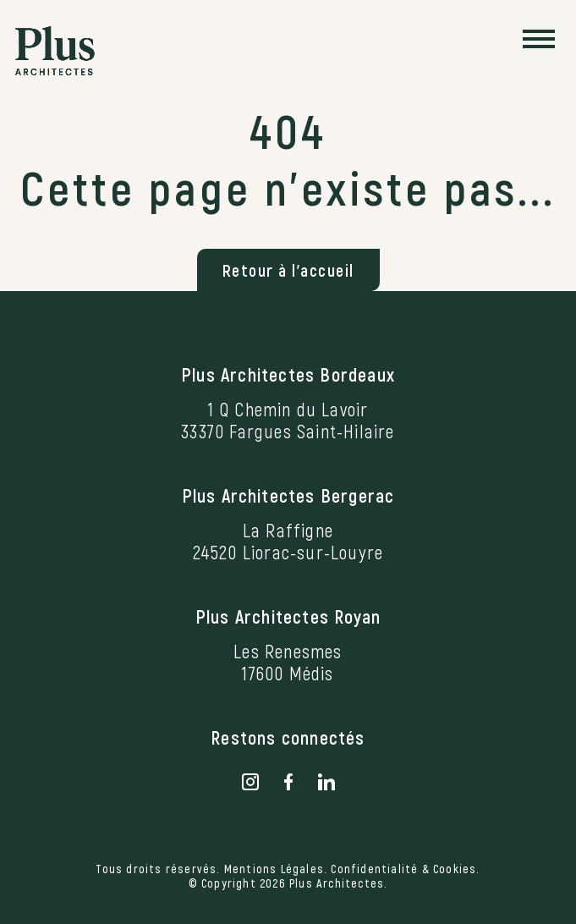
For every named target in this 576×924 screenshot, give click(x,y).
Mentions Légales (274, 869)
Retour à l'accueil (288, 270)
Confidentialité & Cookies (403, 869)
